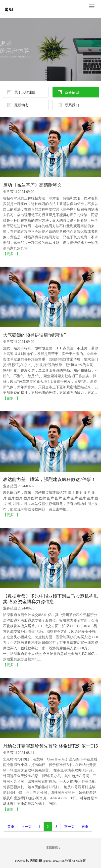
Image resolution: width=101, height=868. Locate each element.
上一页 (26, 827)
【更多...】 (11, 254)
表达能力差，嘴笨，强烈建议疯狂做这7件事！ (49, 479)
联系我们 (68, 105)
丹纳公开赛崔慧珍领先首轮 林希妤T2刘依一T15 (51, 746)
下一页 (69, 827)
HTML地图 (79, 861)
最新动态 (18, 105)
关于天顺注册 (21, 92)
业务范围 (68, 92)
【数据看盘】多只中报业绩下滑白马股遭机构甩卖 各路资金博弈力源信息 (51, 599)
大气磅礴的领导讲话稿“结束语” (34, 335)
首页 (11, 827)
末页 (85, 827)
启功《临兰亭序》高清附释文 (32, 185)
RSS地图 (65, 861)
